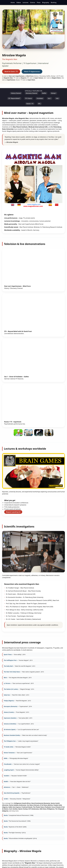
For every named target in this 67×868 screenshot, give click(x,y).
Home (13, 2)
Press (39, 2)
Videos (19, 2)
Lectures (25, 2)
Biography (46, 2)
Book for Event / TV (11, 72)
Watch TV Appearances (32, 72)
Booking (54, 2)
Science (33, 2)
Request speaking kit (13, 512)
